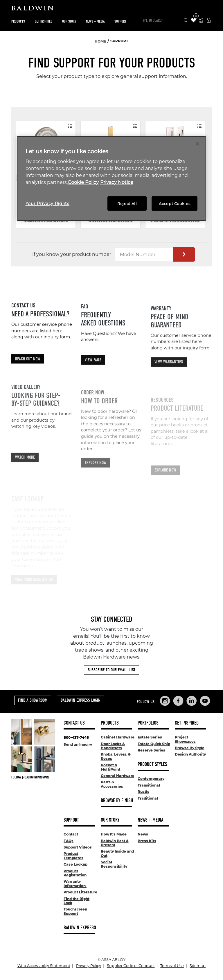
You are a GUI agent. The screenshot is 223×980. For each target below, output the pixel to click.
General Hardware (118, 776)
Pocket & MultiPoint (110, 767)
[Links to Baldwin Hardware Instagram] (165, 701)
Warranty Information (75, 883)
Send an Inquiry (78, 744)
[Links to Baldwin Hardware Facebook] (178, 701)
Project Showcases (185, 739)
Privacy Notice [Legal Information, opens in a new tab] (117, 182)
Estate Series (150, 737)
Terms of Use (172, 966)
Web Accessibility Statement (44, 966)
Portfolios (148, 723)
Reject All (127, 204)
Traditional (148, 798)
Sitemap (198, 966)
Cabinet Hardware (118, 737)
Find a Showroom (33, 700)
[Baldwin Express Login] (209, 21)
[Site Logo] (111, 10)
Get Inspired (44, 21)
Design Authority (190, 754)
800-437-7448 (76, 737)
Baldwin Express (80, 928)
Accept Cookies (175, 204)
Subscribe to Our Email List (111, 670)
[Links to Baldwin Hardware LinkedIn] (192, 701)
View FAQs (93, 383)
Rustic (143, 792)
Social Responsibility (114, 864)
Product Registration (75, 873)
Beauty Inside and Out (117, 853)
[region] (112, 178)
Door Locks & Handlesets (113, 746)
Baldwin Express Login (81, 700)
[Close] (197, 144)
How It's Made (114, 834)
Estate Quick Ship (154, 744)
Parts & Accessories (112, 784)
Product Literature (80, 892)
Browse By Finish (117, 801)
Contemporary (151, 779)
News (143, 834)
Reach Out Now (28, 375)
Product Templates (73, 856)
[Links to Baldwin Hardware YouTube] (205, 701)
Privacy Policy (89, 966)
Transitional (149, 785)
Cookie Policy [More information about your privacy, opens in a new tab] (83, 182)
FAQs (69, 841)
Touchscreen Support (75, 911)
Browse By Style (190, 748)
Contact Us (74, 723)
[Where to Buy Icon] (201, 21)
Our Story (69, 21)
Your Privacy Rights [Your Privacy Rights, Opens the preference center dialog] (47, 204)
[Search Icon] (186, 21)
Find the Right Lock (77, 901)
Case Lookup (75, 864)
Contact (71, 834)
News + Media (95, 21)
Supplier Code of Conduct (131, 966)
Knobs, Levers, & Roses (116, 756)
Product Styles (152, 764)
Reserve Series (151, 750)
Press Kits (147, 841)
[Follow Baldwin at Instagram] (33, 777)
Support (120, 21)
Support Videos (78, 847)
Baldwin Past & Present (115, 843)
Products (18, 21)
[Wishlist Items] (194, 21)
